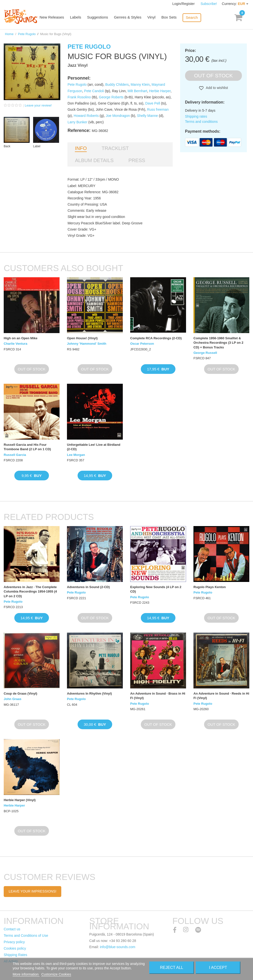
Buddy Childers (117, 85)
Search (194, 17)
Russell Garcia (15, 455)
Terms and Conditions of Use (26, 936)
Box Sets (172, 18)
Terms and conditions (201, 122)
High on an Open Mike (21, 338)
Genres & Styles (131, 18)
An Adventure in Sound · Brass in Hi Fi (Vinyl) (158, 696)
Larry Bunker (77, 122)
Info (81, 148)
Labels (80, 18)
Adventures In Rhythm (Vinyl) (89, 693)
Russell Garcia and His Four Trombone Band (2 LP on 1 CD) (27, 447)
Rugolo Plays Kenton (210, 587)
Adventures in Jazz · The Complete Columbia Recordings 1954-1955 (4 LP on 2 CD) (30, 591)
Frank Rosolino (79, 97)
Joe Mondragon (118, 116)
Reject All (171, 968)
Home (9, 34)
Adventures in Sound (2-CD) (88, 587)
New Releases (57, 18)
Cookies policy (15, 948)
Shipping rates (196, 116)
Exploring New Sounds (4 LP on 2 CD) (156, 589)
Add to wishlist (217, 88)
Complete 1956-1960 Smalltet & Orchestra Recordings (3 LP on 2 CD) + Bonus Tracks (218, 343)
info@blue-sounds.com (117, 947)
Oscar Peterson (142, 344)
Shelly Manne (147, 116)
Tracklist (115, 148)
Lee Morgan (76, 455)
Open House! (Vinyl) (82, 338)
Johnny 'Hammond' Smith (87, 344)
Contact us (12, 929)
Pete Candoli (94, 91)
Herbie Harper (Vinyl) (20, 800)
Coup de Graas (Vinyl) (21, 693)
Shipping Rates (15, 955)
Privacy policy (14, 942)
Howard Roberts (86, 116)
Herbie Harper (160, 91)
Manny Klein (140, 85)
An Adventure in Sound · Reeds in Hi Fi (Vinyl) (221, 696)
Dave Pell (153, 103)
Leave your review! (38, 105)
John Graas (13, 699)
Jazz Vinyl (77, 65)
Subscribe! (209, 4)
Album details (94, 160)
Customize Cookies (56, 974)
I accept (218, 968)
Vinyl (155, 18)
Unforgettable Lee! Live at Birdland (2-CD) (94, 447)
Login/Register (184, 4)
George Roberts (111, 97)
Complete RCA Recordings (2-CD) (156, 338)
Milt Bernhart (137, 91)
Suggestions (102, 18)
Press (137, 160)
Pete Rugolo (27, 34)
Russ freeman (158, 109)
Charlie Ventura (15, 344)
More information (26, 974)
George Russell (205, 353)
